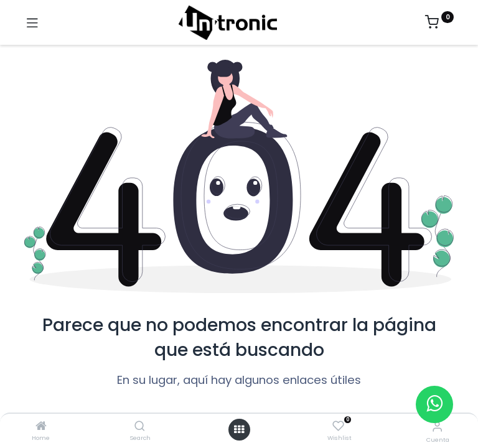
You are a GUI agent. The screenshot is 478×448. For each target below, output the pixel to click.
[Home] (41, 427)
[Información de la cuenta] (437, 427)
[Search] (140, 427)
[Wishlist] (338, 426)
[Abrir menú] (239, 429)
